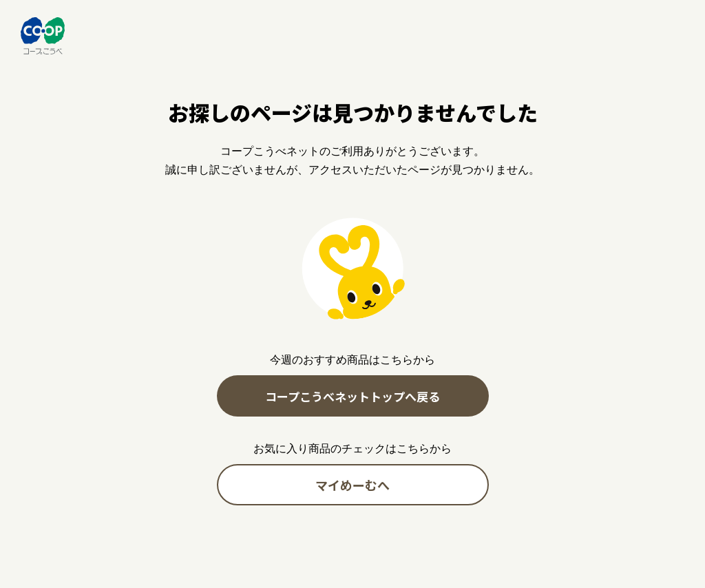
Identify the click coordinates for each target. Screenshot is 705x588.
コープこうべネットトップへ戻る (352, 396)
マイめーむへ (352, 485)
